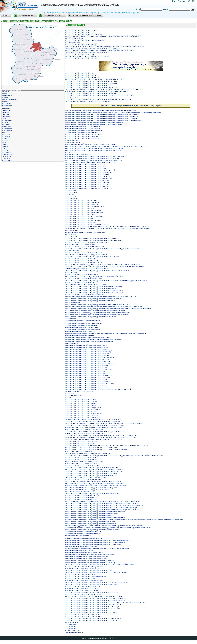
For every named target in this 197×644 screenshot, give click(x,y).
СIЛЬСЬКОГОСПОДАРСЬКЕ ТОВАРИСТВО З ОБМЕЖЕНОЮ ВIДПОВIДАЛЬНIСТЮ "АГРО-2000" (102, 114)
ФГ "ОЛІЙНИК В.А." (73, 251)
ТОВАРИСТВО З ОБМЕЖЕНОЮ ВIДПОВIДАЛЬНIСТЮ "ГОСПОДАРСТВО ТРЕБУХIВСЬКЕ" (100, 95)
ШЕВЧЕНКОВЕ (7, 160)
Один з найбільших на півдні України (131, 106)
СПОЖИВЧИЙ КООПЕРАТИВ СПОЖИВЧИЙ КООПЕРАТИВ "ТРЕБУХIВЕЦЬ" (94, 419)
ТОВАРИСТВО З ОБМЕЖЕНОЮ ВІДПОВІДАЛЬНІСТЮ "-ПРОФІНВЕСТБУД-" (94, 241)
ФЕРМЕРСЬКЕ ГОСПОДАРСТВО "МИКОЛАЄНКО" (84, 413)
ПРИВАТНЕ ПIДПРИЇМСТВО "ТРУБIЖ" (80, 335)
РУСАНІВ (5, 150)
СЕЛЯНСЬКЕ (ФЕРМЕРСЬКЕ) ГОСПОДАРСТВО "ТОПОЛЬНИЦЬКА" (91, 488)
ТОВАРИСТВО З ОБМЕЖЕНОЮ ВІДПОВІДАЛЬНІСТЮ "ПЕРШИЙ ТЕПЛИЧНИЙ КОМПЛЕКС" (101, 564)
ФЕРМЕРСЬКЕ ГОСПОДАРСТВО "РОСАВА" (82, 283)
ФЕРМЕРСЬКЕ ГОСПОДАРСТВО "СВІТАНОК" (83, 417)
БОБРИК (5, 94)
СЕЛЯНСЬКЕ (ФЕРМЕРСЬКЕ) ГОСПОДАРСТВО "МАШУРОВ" (89, 369)
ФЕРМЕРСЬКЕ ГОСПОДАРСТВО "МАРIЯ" (81, 411)
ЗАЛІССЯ (5, 114)
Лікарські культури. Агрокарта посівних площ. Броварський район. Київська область (80, 5)
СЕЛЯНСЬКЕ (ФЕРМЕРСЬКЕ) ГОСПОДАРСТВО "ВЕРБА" (87, 347)
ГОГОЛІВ (5, 102)
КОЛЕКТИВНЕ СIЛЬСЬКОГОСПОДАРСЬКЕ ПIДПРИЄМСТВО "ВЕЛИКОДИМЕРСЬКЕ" (98, 540)
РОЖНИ (5, 146)
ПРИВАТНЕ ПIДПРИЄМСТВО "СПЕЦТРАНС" (82, 590)
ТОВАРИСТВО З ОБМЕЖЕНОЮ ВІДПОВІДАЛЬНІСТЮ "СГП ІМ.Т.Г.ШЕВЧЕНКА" (96, 518)
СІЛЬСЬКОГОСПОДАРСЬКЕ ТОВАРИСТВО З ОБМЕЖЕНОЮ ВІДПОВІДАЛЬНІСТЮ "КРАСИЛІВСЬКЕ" (104, 307)
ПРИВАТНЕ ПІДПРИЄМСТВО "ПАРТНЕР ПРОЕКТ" (85, 580)
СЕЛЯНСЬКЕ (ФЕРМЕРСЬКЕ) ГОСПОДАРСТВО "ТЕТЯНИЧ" (88, 184)
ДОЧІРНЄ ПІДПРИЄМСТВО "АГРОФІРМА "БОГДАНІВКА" (87, 478)
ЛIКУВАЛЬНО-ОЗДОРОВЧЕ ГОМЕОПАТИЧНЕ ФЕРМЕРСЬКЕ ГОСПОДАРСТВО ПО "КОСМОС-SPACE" (104, 526)
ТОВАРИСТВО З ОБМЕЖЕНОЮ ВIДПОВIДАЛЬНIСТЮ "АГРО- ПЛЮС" (92, 530)
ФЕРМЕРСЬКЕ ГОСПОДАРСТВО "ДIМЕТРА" (82, 325)
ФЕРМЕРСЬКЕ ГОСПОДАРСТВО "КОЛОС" (81, 259)
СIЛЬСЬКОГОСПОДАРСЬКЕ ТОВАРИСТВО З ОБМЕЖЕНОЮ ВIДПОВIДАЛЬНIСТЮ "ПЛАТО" (100, 50)
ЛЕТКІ (4, 132)
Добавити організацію (54, 15)
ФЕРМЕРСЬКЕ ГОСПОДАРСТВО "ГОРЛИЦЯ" (82, 401)
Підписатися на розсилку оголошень (87, 15)
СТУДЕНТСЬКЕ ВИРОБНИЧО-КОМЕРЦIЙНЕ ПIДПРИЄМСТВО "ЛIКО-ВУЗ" (94, 439)
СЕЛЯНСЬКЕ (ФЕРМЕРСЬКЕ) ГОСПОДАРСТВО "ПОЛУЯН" (88, 379)
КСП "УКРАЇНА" (71, 231)
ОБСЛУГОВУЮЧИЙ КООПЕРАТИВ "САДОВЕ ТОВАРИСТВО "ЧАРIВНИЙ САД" (95, 311)
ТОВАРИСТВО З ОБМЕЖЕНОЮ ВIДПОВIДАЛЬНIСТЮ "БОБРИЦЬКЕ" (92, 81)
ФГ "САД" (69, 397)
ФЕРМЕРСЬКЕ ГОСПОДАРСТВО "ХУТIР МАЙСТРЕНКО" (87, 224)
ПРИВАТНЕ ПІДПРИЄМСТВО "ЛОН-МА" (81, 452)
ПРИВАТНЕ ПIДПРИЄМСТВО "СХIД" (79, 550)
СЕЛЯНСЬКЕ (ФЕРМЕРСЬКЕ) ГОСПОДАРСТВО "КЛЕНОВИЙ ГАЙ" (91, 170)
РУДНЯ (4, 148)
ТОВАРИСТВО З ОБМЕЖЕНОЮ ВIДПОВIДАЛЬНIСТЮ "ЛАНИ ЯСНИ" (92, 584)
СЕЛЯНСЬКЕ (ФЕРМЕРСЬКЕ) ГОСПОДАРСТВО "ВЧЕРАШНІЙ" (89, 351)
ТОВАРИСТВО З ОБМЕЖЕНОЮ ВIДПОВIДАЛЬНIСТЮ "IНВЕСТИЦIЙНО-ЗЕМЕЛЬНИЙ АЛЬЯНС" (102, 504)
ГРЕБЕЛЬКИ (6, 104)
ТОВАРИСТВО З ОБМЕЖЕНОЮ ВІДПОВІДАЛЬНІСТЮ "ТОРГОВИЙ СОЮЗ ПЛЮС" (97, 572)
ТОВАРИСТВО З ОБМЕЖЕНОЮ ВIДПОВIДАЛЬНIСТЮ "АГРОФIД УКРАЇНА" (94, 299)
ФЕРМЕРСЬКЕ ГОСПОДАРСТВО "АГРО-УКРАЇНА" (85, 323)
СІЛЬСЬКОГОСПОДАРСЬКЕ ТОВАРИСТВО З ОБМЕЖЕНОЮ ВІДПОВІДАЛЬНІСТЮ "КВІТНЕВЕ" (102, 116)
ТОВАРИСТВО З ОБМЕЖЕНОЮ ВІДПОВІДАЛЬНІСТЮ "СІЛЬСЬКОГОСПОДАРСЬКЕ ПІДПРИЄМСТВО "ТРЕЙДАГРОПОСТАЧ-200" (115, 456)
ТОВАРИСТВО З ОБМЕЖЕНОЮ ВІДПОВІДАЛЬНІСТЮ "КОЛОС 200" (91, 562)
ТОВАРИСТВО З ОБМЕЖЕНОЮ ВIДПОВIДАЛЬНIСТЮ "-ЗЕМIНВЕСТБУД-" (94, 287)
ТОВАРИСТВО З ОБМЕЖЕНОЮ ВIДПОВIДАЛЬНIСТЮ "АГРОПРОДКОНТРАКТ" (95, 598)
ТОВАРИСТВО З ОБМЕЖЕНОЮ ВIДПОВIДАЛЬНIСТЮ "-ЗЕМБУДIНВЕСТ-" (94, 93)
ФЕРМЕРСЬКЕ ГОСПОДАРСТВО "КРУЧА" (81, 403)
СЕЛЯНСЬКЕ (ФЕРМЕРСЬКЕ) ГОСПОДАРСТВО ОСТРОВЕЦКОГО (90, 188)
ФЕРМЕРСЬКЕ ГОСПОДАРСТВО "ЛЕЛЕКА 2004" (84, 407)
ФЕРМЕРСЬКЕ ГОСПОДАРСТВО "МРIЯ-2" (81, 500)
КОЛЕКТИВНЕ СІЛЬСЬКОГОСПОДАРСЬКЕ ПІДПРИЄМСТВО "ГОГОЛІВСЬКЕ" (95, 148)
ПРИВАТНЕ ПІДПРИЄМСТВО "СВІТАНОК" (82, 464)
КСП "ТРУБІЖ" (71, 235)
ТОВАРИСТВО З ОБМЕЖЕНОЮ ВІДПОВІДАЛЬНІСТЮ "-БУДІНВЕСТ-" (92, 239)
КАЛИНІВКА (7, 120)
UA (189, 1)
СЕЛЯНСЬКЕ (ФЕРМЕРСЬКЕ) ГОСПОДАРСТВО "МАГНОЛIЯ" (89, 172)
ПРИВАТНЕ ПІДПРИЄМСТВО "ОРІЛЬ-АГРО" (82, 327)
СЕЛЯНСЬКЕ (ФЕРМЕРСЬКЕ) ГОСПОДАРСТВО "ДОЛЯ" (86, 168)
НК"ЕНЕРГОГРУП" (72, 630)
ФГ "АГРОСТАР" (72, 237)
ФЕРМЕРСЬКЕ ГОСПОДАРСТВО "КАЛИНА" (82, 58)
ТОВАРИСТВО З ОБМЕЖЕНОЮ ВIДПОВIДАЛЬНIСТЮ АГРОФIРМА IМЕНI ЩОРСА (97, 305)
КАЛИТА (5, 122)
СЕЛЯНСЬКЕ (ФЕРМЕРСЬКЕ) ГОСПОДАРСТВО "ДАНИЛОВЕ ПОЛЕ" (91, 357)
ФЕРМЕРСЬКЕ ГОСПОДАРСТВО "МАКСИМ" (82, 261)
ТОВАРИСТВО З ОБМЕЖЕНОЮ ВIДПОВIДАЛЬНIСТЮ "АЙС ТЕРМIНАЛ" (93, 421)
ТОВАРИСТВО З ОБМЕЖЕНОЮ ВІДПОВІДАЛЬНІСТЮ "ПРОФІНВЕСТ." (92, 474)
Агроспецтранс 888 (72, 622)
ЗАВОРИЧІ (6, 110)
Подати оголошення (27, 15)
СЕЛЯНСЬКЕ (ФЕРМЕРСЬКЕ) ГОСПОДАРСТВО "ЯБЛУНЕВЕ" (89, 387)
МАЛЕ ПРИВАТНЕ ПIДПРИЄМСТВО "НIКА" (82, 546)
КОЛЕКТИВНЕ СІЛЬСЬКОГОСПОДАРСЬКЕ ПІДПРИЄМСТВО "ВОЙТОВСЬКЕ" (95, 277)
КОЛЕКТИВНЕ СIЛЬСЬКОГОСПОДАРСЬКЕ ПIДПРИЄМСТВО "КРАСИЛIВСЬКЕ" (95, 542)
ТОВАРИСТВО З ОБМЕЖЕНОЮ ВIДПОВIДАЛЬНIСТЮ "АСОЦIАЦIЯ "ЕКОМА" (95, 512)
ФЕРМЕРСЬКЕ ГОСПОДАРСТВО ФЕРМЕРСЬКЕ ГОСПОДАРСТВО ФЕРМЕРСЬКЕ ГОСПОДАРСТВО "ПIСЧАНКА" (108, 528)
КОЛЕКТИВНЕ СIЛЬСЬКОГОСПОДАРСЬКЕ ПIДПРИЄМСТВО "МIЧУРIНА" (93, 544)
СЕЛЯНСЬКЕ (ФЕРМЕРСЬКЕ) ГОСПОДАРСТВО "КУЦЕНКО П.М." (90, 363)
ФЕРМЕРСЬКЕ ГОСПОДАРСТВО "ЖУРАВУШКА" (84, 34)
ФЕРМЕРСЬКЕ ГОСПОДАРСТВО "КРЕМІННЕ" (83, 329)
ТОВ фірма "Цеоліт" (72, 626)
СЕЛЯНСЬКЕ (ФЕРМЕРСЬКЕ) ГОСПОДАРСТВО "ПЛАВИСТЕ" (89, 182)
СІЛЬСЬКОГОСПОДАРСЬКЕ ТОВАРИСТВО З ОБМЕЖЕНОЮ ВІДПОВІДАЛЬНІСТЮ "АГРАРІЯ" (101, 297)
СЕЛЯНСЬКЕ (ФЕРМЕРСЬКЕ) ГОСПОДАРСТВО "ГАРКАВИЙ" (89, 353)
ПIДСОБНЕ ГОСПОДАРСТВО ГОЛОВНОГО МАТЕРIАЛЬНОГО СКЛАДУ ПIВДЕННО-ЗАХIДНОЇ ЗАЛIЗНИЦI (106, 333)
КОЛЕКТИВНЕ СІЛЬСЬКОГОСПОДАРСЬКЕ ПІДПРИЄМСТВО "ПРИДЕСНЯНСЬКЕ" (96, 450)
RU (193, 1)
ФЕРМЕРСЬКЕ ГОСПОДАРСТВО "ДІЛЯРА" (81, 498)
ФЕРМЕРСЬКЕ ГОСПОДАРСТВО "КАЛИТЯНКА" (84, 210)
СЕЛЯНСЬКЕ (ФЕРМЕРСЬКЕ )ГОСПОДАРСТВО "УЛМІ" (86, 345)
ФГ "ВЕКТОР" (70, 319)
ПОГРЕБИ (5, 140)
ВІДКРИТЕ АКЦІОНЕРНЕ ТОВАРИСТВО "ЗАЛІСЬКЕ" (85, 233)
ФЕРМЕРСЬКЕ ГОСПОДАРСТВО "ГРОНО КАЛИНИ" (85, 206)
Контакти (91, 638)
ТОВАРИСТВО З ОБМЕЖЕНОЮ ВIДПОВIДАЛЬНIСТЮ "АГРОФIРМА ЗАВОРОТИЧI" (97, 582)
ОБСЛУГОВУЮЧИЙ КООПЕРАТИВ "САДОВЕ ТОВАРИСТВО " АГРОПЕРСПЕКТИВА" (97, 548)
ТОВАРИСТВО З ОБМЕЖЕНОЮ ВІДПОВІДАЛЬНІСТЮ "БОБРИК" (90, 560)
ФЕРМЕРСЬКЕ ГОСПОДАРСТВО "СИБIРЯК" (82, 136)
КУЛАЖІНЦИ (7, 130)
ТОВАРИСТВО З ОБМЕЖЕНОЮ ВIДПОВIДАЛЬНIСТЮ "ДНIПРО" (90, 570)
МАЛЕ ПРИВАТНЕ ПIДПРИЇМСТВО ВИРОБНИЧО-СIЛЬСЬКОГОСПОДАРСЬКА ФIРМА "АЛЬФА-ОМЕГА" (105, 46)
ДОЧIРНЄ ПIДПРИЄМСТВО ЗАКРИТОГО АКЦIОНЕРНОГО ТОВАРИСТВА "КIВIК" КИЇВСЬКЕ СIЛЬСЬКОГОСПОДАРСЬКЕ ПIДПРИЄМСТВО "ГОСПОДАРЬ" (124, 520)
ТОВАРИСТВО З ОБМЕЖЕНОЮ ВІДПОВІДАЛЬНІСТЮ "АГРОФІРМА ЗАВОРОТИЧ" (97, 271)
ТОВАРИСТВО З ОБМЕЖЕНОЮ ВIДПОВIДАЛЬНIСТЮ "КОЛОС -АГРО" (92, 606)
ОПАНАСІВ (6, 136)
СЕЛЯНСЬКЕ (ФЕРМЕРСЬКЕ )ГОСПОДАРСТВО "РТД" (86, 164)
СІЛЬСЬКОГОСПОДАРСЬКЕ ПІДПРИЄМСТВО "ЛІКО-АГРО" (88, 101)
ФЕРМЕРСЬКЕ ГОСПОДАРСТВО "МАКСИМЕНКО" (85, 216)
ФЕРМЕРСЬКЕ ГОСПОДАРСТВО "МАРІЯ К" (82, 275)
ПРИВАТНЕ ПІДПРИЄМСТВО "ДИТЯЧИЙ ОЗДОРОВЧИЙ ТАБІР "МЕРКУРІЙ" (94, 427)
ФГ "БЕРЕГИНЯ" (71, 192)
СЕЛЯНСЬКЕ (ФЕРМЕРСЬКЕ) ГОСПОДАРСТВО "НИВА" (86, 371)
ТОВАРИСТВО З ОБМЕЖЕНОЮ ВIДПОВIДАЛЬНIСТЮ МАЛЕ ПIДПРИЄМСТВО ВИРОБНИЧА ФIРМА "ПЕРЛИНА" (108, 309)
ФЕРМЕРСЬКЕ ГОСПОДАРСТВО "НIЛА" (81, 218)
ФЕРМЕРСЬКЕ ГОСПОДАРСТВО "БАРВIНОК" (83, 202)
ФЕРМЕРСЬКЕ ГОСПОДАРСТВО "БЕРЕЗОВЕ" (83, 138)
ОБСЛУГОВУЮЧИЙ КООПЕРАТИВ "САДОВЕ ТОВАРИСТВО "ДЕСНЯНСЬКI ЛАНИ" (97, 315)
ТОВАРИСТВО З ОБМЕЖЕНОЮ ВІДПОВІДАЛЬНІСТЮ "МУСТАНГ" (91, 317)
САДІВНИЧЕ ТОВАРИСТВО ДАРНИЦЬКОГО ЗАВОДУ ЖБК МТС (90, 554)
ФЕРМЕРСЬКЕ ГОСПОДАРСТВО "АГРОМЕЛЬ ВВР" (85, 247)
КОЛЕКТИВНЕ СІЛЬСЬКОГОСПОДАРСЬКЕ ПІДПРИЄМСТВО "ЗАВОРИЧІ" (93, 150)
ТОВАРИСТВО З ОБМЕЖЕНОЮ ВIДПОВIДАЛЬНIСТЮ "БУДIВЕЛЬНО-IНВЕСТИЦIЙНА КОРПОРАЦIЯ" (104, 506)
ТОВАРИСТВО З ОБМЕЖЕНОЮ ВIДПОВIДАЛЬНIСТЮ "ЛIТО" (89, 516)
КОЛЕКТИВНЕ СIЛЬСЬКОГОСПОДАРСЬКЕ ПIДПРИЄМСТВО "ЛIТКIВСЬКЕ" (94, 470)
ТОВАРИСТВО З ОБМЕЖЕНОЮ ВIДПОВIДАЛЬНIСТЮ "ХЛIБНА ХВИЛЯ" (93, 468)
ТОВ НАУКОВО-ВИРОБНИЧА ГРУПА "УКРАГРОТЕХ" (86, 285)
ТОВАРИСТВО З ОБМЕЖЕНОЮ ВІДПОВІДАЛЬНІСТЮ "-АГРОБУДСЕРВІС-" (94, 618)
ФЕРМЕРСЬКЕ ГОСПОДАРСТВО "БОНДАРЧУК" (83, 616)
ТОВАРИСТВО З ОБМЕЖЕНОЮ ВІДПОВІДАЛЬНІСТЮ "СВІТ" (89, 85)
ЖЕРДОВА (6, 108)
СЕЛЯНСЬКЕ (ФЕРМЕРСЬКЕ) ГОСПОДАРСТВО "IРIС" (86, 166)
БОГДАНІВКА (7, 96)
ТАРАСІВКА (6, 156)
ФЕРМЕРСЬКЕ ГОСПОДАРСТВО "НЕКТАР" (82, 132)
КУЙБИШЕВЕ (7, 128)
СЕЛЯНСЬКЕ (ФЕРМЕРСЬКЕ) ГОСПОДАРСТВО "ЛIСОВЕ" (87, 56)
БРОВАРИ (5, 98)
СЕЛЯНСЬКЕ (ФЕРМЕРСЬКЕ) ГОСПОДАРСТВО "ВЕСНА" (87, 349)
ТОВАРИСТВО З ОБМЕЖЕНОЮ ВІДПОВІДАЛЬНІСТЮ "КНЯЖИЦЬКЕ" (92, 494)
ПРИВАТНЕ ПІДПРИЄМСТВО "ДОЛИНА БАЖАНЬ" (85, 429)
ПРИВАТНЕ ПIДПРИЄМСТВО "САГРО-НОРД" (82, 588)
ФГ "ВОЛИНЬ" (71, 194)
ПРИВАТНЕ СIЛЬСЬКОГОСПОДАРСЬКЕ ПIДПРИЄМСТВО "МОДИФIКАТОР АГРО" (97, 91)
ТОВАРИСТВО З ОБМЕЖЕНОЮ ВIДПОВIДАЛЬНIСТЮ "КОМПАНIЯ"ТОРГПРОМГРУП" (98, 99)
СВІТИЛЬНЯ (6, 152)
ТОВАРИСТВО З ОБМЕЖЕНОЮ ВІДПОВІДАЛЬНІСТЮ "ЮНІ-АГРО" (91, 476)
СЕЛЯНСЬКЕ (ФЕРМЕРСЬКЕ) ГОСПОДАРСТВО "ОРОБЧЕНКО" (89, 375)
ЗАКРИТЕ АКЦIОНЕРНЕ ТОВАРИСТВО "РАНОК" (84, 538)
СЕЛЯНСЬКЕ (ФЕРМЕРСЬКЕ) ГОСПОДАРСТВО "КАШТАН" (88, 361)
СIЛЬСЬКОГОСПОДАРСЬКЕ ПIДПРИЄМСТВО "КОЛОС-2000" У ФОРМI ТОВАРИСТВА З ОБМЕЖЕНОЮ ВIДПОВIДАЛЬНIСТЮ (113, 112)
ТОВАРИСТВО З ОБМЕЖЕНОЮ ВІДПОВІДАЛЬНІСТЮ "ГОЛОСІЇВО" (91, 620)
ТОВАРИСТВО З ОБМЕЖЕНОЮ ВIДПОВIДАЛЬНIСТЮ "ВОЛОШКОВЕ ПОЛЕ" (95, 425)
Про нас (84, 638)
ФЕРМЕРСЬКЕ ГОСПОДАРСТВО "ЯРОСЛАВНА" (84, 594)
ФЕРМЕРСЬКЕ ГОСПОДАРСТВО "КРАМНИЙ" (83, 321)
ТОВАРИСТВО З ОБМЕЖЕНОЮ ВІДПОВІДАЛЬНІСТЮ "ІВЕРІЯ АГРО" (92, 592)
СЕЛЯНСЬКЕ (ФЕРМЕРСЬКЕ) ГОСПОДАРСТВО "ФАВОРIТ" (88, 186)
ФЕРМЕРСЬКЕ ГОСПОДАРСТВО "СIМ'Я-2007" (83, 614)
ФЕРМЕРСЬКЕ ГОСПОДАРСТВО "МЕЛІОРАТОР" (84, 586)
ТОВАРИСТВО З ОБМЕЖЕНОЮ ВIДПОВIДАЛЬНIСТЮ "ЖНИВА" (90, 301)
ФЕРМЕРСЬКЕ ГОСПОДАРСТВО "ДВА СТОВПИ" (84, 130)
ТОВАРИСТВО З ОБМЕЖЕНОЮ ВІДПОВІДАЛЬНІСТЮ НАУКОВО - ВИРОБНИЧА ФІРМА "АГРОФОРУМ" (105, 602)
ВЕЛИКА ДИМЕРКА (9, 100)
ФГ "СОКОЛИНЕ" (72, 198)
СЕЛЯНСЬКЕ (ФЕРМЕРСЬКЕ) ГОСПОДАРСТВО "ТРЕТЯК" (87, 490)
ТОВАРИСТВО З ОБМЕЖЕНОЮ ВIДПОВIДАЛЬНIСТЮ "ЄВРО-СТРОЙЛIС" (93, 608)
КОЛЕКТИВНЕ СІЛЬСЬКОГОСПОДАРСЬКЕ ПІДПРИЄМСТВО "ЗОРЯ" (91, 448)
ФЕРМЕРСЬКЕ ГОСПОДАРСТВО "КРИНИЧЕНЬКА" (85, 212)
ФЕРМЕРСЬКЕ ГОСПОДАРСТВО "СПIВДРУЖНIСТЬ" (85, 295)
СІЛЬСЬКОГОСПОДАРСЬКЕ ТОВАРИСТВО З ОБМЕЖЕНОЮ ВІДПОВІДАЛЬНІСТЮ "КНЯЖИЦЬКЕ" (103, 502)
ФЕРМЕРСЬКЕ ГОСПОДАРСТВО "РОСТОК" (82, 458)
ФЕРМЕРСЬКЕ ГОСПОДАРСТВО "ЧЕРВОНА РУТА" (85, 279)
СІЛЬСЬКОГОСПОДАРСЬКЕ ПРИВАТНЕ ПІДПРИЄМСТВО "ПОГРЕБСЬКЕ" (93, 339)
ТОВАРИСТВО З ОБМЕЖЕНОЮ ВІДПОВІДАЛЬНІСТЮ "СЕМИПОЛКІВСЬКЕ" (94, 122)
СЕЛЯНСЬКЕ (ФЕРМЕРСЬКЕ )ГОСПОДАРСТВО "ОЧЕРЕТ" (87, 255)
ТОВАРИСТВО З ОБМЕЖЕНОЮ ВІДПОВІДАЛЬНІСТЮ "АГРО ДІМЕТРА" (93, 48)
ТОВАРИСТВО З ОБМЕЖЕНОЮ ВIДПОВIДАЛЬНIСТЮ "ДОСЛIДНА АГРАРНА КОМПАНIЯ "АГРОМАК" (104, 267)
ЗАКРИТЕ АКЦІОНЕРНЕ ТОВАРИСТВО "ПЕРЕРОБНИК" (87, 269)
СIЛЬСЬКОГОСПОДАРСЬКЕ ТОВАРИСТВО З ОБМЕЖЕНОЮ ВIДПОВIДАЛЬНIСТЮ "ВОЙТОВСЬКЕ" (103, 36)
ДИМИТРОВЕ (7, 106)
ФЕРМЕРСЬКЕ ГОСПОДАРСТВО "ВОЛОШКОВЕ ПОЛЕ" (86, 576)
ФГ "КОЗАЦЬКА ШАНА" (75, 395)
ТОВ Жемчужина (71, 624)
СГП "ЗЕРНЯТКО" (72, 343)
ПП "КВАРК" (70, 152)
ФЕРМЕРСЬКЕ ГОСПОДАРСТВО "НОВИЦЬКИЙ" (84, 220)
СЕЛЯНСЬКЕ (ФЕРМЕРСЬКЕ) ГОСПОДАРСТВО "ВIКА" (86, 558)
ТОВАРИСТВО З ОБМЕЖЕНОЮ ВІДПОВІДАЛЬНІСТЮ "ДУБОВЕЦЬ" (91, 87)
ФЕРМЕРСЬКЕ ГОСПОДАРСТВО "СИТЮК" (82, 441)
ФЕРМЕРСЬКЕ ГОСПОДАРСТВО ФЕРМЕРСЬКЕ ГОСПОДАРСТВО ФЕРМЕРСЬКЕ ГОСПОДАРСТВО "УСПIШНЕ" (108, 446)
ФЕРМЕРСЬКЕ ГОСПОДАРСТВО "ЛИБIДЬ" (81, 574)
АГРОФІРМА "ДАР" (73, 140)
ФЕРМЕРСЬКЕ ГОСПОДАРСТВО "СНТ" (80, 73)
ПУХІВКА (5, 142)
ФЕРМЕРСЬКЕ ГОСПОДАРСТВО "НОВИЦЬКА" (83, 532)
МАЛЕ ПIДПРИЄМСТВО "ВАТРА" (78, 536)
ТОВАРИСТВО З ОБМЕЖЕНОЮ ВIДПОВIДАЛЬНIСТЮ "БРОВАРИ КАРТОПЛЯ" (95, 600)
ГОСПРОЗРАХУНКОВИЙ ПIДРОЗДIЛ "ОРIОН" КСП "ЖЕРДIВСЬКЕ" (91, 144)
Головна (6, 15)
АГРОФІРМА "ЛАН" (73, 142)
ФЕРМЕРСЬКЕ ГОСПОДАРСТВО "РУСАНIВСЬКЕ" (84, 134)
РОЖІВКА (5, 144)
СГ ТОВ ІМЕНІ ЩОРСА (74, 38)
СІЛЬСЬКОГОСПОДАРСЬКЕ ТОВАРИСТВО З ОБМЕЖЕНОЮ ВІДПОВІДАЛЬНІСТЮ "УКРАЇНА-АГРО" (104, 120)
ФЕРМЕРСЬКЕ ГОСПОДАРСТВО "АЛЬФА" (81, 200)
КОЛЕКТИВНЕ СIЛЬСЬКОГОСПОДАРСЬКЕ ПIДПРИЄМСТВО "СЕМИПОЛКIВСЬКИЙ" (98, 313)
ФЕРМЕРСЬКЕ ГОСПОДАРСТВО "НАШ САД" (82, 415)
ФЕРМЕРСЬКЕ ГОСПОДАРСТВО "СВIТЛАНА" (83, 460)
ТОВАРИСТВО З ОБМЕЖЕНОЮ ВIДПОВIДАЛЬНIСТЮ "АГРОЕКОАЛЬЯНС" (94, 291)
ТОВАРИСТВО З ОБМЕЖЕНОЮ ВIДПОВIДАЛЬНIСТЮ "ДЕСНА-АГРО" (92, 83)
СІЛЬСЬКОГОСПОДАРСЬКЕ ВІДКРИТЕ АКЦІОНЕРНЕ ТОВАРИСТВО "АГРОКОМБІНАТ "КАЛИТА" (103, 265)
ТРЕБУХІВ (6, 158)
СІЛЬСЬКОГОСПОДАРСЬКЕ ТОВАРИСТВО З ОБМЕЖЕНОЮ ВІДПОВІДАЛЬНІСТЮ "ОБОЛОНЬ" (102, 118)
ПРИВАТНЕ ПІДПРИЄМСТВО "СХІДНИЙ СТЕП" (83, 568)
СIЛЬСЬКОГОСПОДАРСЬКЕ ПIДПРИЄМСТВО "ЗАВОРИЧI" (88, 337)
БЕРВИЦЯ (5, 92)
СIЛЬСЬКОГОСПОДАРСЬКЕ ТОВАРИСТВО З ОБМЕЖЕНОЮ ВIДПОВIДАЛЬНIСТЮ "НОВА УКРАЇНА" (104, 423)
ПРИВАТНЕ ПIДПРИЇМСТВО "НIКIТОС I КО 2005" (84, 552)
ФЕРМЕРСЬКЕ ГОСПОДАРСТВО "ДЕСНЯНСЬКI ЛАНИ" (86, 243)
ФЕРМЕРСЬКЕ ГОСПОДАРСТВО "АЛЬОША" (82, 496)
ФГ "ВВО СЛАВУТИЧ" (74, 42)
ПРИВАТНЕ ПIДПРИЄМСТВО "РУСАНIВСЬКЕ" (83, 126)
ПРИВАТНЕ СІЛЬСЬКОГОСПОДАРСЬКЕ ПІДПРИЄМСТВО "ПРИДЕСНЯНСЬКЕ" (95, 156)
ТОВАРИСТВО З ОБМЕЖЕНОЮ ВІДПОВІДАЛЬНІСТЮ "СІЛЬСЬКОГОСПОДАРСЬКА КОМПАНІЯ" (102, 249)
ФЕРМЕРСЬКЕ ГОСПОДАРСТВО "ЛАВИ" (81, 405)
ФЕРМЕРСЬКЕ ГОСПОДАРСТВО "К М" (80, 208)
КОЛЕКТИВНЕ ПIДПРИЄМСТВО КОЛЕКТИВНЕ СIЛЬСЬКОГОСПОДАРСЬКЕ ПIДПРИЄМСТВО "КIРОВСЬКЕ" (107, 146)
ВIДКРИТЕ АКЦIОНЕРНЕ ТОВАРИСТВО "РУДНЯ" (84, 462)
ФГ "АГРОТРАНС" (72, 190)
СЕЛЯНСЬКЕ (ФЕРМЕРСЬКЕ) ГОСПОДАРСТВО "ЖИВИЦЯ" (88, 454)
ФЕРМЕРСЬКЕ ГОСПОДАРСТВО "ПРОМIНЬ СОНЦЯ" (85, 40)
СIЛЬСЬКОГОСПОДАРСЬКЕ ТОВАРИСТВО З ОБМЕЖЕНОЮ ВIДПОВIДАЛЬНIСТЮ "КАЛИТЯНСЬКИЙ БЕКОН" (107, 229)
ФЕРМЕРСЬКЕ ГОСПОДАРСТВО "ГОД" (80, 444)
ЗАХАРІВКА (6, 116)
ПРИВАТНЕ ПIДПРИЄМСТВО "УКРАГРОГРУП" (83, 128)
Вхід (174, 1)
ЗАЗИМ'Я (5, 112)
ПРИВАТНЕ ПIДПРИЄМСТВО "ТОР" (79, 154)
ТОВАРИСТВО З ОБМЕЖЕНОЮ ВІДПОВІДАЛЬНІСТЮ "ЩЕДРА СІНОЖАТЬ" (94, 431)
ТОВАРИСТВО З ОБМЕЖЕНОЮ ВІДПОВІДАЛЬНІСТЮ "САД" (89, 52)
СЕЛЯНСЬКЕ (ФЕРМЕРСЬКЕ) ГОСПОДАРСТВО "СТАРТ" (87, 385)
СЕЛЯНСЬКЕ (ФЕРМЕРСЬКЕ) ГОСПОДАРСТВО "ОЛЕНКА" (88, 373)
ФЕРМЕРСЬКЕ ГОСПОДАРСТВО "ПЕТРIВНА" (83, 77)
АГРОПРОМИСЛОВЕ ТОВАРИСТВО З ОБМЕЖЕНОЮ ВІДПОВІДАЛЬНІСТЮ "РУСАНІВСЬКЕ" (101, 110)
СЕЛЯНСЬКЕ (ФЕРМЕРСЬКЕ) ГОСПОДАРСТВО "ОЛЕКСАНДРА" (90, 178)
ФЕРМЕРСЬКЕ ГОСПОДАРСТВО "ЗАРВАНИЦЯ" (83, 253)
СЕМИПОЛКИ (7, 154)
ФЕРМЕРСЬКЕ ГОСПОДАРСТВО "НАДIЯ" (81, 75)
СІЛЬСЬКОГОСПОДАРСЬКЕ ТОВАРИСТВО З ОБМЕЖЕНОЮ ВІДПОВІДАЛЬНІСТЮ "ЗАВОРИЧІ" (102, 437)
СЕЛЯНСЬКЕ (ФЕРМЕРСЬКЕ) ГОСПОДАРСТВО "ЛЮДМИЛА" (89, 365)
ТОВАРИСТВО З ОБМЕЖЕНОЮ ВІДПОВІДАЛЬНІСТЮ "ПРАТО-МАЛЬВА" (93, 257)
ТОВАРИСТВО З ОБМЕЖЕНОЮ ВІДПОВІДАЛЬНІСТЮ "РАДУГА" (90, 522)
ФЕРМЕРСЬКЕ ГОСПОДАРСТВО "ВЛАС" (81, 578)
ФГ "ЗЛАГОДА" (71, 196)
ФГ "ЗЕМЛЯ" (70, 393)
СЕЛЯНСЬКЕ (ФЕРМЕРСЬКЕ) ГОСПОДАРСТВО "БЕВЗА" (87, 556)
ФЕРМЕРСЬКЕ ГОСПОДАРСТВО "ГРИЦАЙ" (82, 204)
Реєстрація (181, 1)
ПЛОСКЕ (5, 138)
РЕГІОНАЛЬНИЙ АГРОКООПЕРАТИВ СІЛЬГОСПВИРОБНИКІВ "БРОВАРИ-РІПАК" (96, 486)
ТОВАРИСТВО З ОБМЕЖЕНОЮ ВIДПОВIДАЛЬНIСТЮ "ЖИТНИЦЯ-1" (92, 289)
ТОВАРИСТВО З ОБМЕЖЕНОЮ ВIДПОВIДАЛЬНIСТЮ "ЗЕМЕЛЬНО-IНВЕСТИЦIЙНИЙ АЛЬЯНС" (102, 510)
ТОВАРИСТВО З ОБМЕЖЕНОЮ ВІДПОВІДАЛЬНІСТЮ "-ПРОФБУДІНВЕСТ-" (94, 472)
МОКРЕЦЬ (6, 134)
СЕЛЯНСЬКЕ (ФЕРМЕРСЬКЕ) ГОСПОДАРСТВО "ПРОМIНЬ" (88, 381)
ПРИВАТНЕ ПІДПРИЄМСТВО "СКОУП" (80, 245)
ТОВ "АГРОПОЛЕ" (72, 97)
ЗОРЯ (4, 118)
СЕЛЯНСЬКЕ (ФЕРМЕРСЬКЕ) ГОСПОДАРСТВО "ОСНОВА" (88, 180)
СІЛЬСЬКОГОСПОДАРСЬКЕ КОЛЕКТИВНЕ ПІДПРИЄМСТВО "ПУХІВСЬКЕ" (94, 160)
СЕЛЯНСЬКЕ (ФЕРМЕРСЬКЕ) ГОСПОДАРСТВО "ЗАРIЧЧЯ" (88, 359)
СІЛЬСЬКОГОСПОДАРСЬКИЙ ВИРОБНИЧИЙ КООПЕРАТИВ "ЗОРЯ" (91, 162)
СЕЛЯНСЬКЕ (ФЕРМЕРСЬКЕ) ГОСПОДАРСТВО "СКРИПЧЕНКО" (90, 383)
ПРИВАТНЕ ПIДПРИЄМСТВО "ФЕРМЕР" (81, 331)
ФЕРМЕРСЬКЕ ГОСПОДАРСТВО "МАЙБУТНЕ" (83, 409)
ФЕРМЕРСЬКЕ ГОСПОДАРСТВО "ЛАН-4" (81, 214)
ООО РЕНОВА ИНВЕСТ (74, 632)
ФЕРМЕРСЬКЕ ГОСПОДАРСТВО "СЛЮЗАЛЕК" (83, 480)
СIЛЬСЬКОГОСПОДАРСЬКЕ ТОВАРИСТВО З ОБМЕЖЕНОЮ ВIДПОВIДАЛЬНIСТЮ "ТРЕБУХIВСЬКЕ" (104, 89)
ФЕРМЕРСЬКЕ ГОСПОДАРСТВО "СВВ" (80, 54)
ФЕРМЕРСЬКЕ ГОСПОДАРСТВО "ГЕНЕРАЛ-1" (83, 534)
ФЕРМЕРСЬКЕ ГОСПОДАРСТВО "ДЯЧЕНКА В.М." (84, 566)
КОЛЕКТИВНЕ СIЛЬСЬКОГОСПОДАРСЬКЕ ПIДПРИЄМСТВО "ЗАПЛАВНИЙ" (94, 484)
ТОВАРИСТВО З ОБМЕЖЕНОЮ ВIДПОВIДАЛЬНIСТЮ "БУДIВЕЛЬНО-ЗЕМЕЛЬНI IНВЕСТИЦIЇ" (101, 508)
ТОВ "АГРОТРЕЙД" (73, 303)
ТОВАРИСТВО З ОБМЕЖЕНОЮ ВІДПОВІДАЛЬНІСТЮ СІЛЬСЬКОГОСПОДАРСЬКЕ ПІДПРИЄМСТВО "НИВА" (107, 281)
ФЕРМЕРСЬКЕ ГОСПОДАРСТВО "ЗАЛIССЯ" (82, 30)
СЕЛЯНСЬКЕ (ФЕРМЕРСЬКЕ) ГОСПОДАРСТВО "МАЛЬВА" (88, 174)
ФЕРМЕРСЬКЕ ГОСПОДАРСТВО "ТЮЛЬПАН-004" (84, 263)
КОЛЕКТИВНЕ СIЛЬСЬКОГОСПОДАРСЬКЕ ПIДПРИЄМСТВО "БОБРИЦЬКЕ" (94, 596)
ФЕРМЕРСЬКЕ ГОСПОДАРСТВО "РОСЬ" (81, 222)
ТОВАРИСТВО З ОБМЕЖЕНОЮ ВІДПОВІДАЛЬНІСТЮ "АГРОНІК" (90, 524)
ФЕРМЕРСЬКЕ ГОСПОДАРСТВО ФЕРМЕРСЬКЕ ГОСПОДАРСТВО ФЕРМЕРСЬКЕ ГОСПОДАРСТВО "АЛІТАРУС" (108, 226)
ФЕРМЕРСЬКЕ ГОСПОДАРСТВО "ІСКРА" (81, 399)
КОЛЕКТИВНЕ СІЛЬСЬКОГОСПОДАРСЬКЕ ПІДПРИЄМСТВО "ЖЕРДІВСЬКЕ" (94, 79)
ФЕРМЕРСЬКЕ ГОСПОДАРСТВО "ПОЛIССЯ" (82, 466)
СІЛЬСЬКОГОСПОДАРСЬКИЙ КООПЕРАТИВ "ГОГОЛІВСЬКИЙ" (89, 341)
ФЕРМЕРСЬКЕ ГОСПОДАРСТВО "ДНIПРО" (82, 44)
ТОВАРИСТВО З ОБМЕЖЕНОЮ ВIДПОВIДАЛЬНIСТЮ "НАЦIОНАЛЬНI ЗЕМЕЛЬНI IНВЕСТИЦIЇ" (102, 435)
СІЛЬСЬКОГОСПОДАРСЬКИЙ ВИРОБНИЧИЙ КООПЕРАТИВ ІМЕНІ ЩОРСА (94, 482)
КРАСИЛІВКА (7, 126)
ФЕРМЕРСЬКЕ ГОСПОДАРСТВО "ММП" (81, 32)
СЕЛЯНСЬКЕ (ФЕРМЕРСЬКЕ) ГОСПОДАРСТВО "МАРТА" (87, 367)
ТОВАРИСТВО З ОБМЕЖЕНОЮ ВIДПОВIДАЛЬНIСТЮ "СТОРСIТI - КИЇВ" (93, 604)
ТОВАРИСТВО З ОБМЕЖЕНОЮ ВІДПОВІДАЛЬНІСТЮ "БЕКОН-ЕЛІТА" (92, 514)
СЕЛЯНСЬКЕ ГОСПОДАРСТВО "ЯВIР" (80, 492)
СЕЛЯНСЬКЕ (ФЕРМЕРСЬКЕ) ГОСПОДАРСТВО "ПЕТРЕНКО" (89, 377)
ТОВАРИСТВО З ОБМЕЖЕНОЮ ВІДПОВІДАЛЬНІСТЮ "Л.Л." (88, 610)
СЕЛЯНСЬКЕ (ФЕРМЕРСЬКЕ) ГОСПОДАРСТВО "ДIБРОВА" (88, 355)
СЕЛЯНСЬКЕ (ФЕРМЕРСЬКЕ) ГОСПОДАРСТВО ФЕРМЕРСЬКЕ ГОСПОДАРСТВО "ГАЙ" (98, 389)
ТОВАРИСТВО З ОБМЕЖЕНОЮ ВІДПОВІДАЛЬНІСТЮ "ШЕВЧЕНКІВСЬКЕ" (94, 124)
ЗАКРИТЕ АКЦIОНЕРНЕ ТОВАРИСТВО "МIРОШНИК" (86, 433)
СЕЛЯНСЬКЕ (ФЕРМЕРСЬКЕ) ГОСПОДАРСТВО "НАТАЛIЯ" (88, 176)
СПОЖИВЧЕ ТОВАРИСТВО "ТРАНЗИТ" (80, 391)
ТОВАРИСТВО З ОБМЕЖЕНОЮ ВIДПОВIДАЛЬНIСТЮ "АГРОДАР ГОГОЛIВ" (94, 293)
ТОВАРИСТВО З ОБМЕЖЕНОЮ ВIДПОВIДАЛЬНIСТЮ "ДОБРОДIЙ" (91, 612)
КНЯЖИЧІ (6, 124)
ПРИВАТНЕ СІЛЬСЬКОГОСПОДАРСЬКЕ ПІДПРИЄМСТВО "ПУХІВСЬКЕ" (93, 158)
